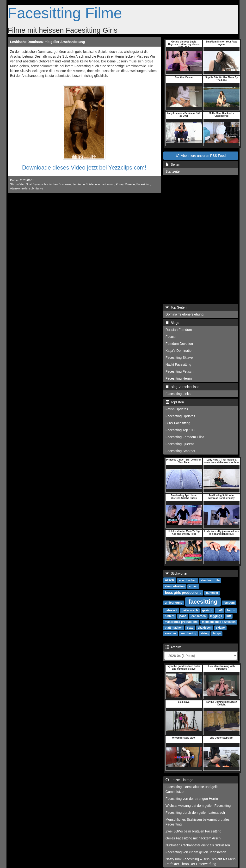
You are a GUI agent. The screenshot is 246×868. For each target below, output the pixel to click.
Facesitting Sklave (179, 358)
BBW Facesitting (178, 423)
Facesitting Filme (65, 13)
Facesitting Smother (181, 451)
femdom (229, 603)
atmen (193, 586)
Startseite (173, 171)
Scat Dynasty (34, 184)
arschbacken (188, 580)
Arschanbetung (105, 184)
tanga (217, 633)
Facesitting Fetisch (180, 371)
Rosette (130, 184)
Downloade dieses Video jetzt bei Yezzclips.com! (84, 167)
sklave (220, 628)
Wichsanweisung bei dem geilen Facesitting (198, 806)
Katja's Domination (179, 351)
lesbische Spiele (83, 184)
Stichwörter (177, 573)
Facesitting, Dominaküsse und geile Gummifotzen (192, 789)
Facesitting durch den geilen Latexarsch (195, 813)
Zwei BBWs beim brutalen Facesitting (194, 831)
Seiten (173, 164)
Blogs (172, 323)
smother (170, 633)
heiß (220, 610)
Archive (174, 647)
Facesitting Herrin (179, 378)
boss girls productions (183, 593)
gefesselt (171, 610)
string (205, 633)
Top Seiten (176, 307)
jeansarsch (198, 616)
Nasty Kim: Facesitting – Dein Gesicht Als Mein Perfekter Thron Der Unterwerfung (201, 862)
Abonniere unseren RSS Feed (201, 156)
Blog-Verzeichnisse (182, 387)
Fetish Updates (177, 409)
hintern (170, 616)
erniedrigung (174, 603)
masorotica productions (181, 622)
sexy (190, 628)
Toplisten (175, 402)
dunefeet (212, 593)
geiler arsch (190, 610)
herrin (231, 610)
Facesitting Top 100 (180, 430)
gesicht (207, 610)
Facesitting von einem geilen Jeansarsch (196, 852)
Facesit (171, 337)
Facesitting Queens (180, 444)
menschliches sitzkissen (219, 622)
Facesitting (143, 184)
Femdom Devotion (179, 344)
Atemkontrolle (19, 188)
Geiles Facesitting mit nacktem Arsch (193, 838)
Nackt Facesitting (178, 364)
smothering (188, 633)
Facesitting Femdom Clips (185, 437)
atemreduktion (175, 586)
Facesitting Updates (180, 416)
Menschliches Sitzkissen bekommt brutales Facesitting (198, 822)
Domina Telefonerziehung (185, 314)
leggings (216, 616)
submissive (36, 188)
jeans (183, 616)
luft (229, 616)
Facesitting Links (178, 394)
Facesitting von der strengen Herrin (192, 799)
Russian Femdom (179, 330)
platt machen (174, 628)
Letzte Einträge (179, 780)
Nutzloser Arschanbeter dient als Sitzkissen (198, 845)
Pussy (120, 184)
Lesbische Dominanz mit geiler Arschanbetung (47, 42)
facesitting (203, 602)
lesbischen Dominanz (58, 184)
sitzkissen (205, 628)
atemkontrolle (210, 580)
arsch (169, 580)
